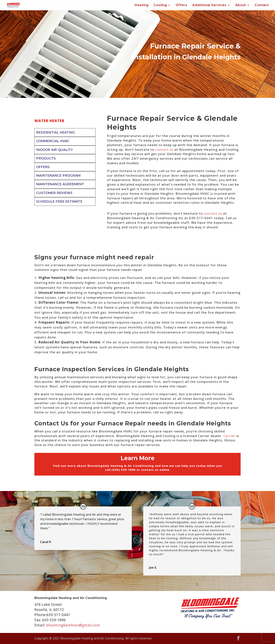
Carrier (229, 436)
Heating (142, 5)
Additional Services (209, 5)
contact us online (155, 470)
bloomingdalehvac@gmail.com (73, 625)
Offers (182, 5)
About (241, 5)
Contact (262, 5)
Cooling (160, 5)
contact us (164, 149)
